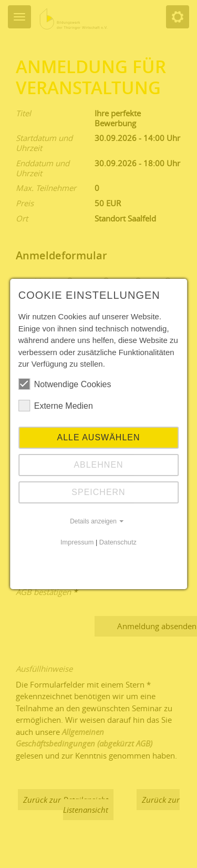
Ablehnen (98, 465)
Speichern (98, 492)
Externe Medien (56, 406)
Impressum (77, 542)
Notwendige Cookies (65, 384)
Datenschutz (118, 542)
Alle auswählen (98, 437)
